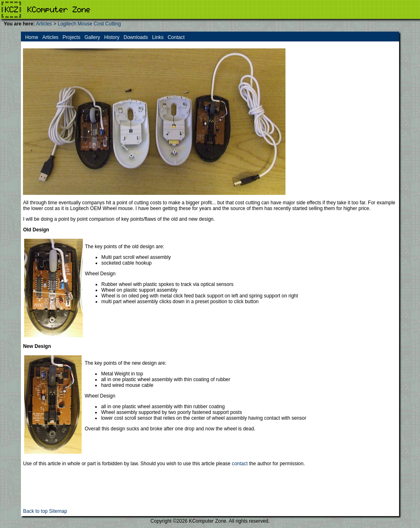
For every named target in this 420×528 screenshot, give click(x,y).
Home (32, 37)
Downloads (136, 37)
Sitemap (58, 511)
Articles (44, 24)
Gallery (92, 37)
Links (158, 37)
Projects (72, 37)
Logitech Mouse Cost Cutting (89, 24)
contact (240, 464)
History (112, 37)
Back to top (35, 511)
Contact (176, 37)
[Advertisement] (210, 490)
